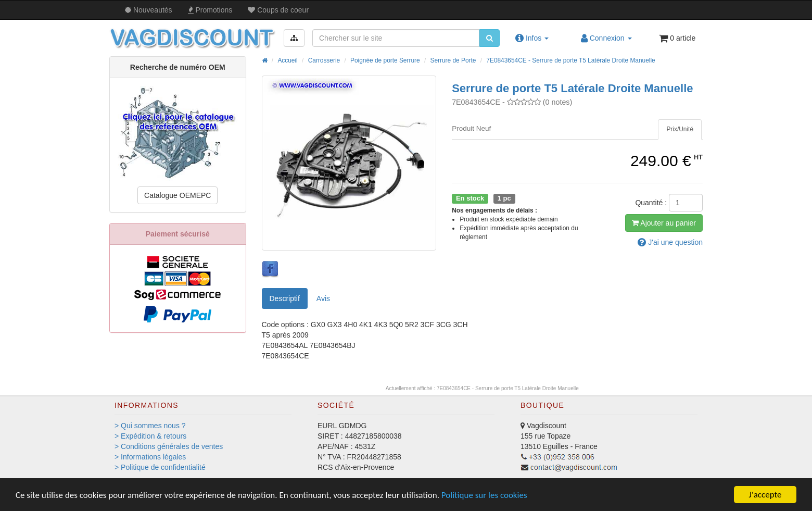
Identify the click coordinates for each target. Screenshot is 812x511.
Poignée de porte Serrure (385, 60)
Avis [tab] (323, 298)
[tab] (680, 129)
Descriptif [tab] (285, 298)
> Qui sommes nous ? (150, 426)
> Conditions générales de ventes (169, 446)
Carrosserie (324, 60)
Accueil (287, 60)
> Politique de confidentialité (160, 467)
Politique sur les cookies (484, 495)
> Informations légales (150, 457)
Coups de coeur (278, 10)
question (670, 242)
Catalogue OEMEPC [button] (177, 195)
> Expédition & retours (150, 436)
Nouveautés (149, 10)
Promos (210, 10)
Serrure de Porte (453, 60)
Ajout (664, 223)
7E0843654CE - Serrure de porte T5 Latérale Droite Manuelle (570, 60)
